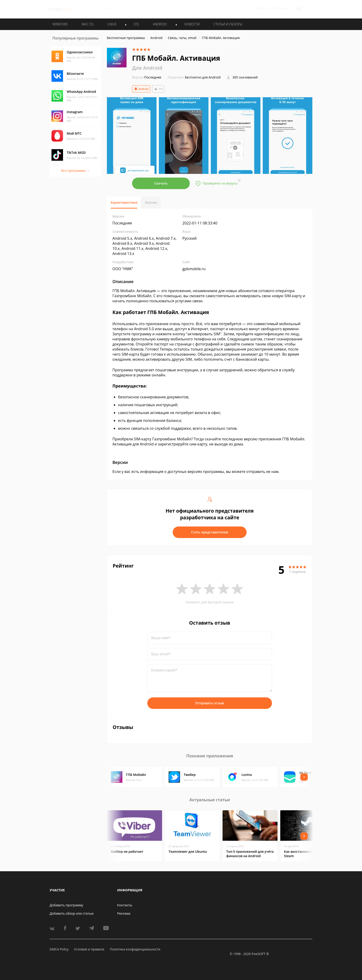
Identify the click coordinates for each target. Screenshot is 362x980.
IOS (136, 24)
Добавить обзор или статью (72, 913)
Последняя (147, 77)
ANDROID (160, 24)
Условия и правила (89, 949)
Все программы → (75, 171)
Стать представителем (210, 532)
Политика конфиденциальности (135, 949)
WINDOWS (60, 24)
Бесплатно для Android (203, 77)
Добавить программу (66, 905)
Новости (192, 24)
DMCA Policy (59, 949)
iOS (158, 89)
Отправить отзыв (210, 703)
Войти (260, 8)
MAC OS (88, 24)
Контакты (125, 905)
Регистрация (278, 8)
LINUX (112, 24)
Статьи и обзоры (228, 24)
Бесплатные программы (126, 38)
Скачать (161, 183)
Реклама (124, 913)
